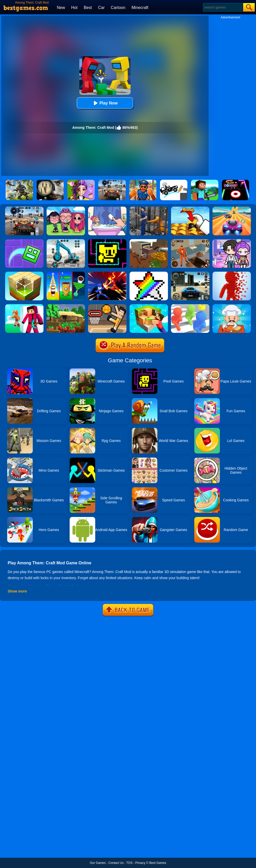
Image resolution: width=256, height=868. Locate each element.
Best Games (158, 863)
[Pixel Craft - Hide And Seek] (24, 306)
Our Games (98, 863)
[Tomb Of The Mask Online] (107, 241)
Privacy (140, 863)
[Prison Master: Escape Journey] (190, 241)
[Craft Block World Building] (149, 306)
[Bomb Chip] (190, 208)
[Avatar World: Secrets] (232, 241)
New (61, 8)
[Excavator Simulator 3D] (66, 241)
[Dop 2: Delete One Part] (107, 208)
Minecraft (140, 8)
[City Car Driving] (24, 208)
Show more (17, 591)
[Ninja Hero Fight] (107, 273)
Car (101, 8)
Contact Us (116, 863)
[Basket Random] (107, 306)
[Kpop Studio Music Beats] (66, 208)
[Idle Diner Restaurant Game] (232, 306)
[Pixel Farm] (66, 306)
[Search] (223, 7)
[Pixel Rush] (232, 273)
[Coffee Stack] (66, 273)
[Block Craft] (24, 273)
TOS (129, 863)
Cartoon (118, 8)
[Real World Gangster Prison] (149, 208)
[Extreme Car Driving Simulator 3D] (190, 273)
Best (88, 8)
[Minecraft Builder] (149, 241)
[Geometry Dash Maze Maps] (24, 241)
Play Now (105, 103)
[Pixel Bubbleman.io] (190, 306)
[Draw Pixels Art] (149, 273)
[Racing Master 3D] (232, 208)
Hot (74, 8)
